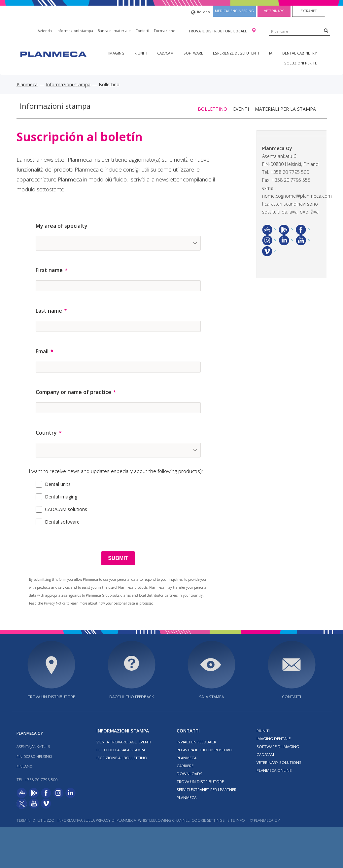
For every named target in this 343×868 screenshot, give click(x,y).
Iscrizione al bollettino (122, 758)
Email (42, 351)
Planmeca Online (274, 770)
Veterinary (274, 11)
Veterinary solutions (279, 762)
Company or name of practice (73, 392)
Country (46, 433)
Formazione (165, 31)
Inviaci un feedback (196, 742)
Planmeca (27, 84)
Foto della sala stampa (121, 750)
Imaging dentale (274, 739)
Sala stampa (211, 697)
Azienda (45, 31)
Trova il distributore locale (218, 31)
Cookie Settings (208, 820)
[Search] (326, 30)
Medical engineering (234, 11)
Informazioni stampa (75, 31)
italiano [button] (201, 12)
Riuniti (141, 53)
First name (49, 270)
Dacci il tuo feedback (132, 697)
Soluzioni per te (301, 63)
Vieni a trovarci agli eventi (124, 742)
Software (193, 53)
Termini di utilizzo (35, 820)
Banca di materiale (114, 31)
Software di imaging (278, 747)
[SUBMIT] (118, 558)
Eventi (241, 109)
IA (271, 53)
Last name (49, 311)
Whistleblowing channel (164, 820)
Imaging (116, 53)
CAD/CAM (165, 53)
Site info (236, 820)
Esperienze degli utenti (236, 53)
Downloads (189, 774)
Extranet (309, 11)
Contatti (142, 31)
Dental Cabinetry (300, 53)
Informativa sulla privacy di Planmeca (97, 820)
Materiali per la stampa (285, 109)
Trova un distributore (51, 697)
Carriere (185, 766)
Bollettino (212, 109)
